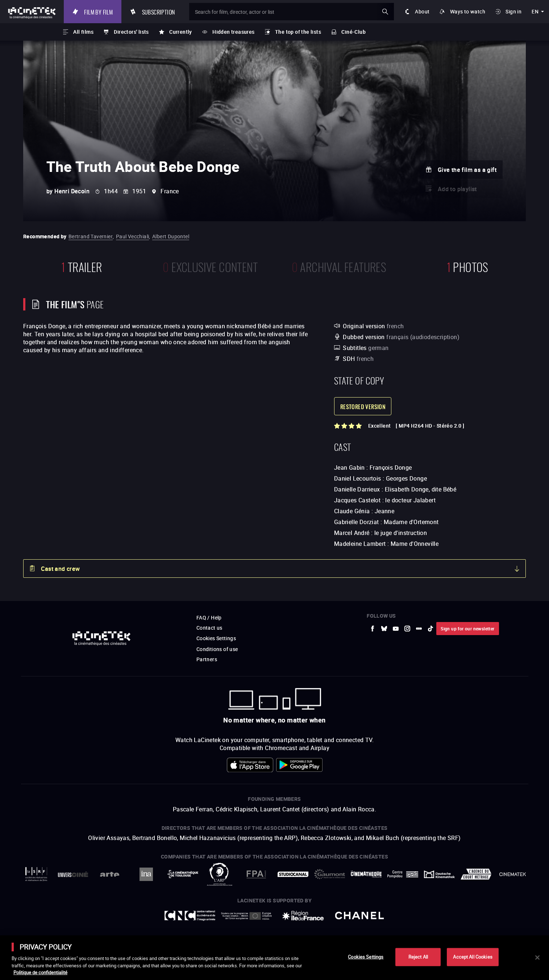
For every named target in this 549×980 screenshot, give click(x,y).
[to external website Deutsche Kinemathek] (439, 874)
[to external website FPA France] (256, 874)
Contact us (209, 628)
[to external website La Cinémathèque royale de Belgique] (513, 874)
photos (467, 266)
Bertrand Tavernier (91, 236)
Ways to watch (468, 11)
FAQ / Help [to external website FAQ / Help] (209, 617)
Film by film (98, 11)
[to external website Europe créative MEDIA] (246, 916)
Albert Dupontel (171, 236)
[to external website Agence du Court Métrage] (476, 874)
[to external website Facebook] (373, 629)
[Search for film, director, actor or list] (292, 12)
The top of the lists (298, 32)
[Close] (537, 958)
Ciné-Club (353, 32)
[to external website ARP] (219, 874)
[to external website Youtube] (396, 629)
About (422, 11)
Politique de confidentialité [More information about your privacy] (40, 972)
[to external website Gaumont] (330, 874)
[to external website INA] (146, 874)
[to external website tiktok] (431, 629)
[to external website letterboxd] (419, 629)
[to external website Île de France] (303, 916)
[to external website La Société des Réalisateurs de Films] (36, 874)
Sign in (513, 11)
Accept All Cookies (473, 957)
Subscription (159, 11)
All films (83, 32)
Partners (207, 659)
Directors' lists (131, 32)
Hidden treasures (233, 32)
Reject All (418, 957)
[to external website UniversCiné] (73, 874)
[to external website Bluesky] (384, 629)
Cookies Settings (216, 638)
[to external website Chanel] (359, 916)
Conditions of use (217, 649)
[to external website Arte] (110, 874)
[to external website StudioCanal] (293, 874)
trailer (82, 266)
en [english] (535, 11)
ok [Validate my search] (385, 12)
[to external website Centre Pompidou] (403, 874)
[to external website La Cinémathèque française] (366, 874)
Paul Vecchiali (133, 236)
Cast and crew (60, 569)
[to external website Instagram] (407, 629)
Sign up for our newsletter (467, 629)
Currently (181, 32)
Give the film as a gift (467, 170)
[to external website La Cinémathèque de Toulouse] (183, 874)
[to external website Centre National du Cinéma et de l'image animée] (190, 916)
